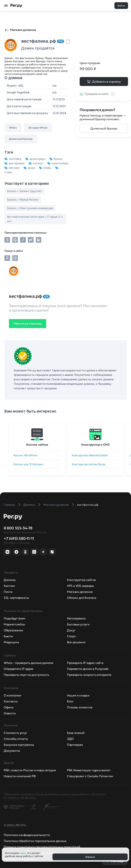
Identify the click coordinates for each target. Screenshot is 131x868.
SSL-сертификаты (16, 598)
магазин (12, 168)
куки (23, 853)
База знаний (76, 733)
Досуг (71, 630)
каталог (36, 163)
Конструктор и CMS (95, 445)
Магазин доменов (23, 30)
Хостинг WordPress (25, 455)
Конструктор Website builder (90, 455)
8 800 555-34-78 (18, 528)
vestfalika (13, 159)
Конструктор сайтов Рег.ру (88, 464)
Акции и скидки (78, 695)
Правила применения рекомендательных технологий (42, 847)
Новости (10, 713)
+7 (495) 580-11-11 (19, 538)
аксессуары (36, 159)
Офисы (9, 707)
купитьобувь (58, 163)
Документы (12, 751)
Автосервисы (76, 618)
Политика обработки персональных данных (35, 841)
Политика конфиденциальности (27, 835)
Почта (8, 592)
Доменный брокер (104, 128)
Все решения (76, 642)
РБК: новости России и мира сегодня (30, 770)
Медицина (11, 642)
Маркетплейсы (14, 624)
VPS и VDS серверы (80, 586)
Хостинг (9, 586)
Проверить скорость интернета (89, 675)
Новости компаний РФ (20, 776)
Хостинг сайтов (37, 445)
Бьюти (8, 636)
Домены (10, 580)
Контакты (11, 701)
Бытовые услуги (78, 624)
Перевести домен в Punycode (88, 669)
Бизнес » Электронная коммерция (30, 208)
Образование (13, 630)
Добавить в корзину (106, 81)
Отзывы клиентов (80, 707)
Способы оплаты (16, 739)
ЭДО (70, 739)
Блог (70, 701)
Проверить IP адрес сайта (85, 663)
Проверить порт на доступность (26, 675)
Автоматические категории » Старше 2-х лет (35, 219)
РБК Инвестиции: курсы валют (89, 770)
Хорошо (90, 857)
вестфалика (15, 163)
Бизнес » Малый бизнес (23, 200)
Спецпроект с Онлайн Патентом (90, 776)
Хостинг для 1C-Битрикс (28, 464)
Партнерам (75, 745)
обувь (45, 168)
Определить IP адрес (19, 669)
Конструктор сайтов (81, 580)
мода (30, 168)
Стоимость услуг (15, 733)
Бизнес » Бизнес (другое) (24, 191)
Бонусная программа (19, 745)
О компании (12, 695)
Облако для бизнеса (82, 598)
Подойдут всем (15, 618)
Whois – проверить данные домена (28, 663)
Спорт (71, 636)
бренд (56, 159)
